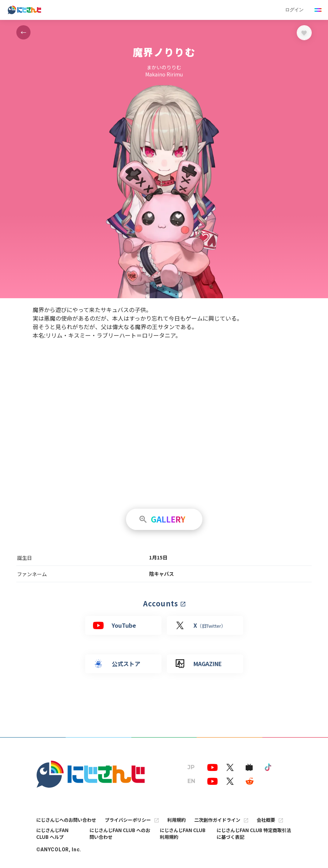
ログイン (294, 10)
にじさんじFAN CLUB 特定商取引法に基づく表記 (254, 834)
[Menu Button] (318, 10)
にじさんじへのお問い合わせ (66, 820)
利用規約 (176, 820)
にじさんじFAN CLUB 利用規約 (183, 834)
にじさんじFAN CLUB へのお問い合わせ (120, 834)
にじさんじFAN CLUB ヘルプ (52, 834)
